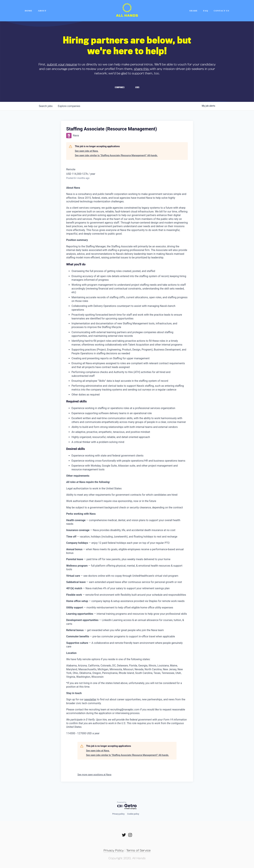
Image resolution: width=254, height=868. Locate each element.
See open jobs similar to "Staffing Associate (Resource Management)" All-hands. (116, 155)
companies (69, 106)
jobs (46, 106)
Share (193, 11)
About (42, 11)
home (28, 11)
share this (142, 69)
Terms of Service (138, 850)
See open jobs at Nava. (87, 151)
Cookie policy (133, 814)
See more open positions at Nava (94, 775)
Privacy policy (118, 814)
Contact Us (221, 11)
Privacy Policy (114, 850)
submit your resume (62, 64)
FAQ (206, 11)
